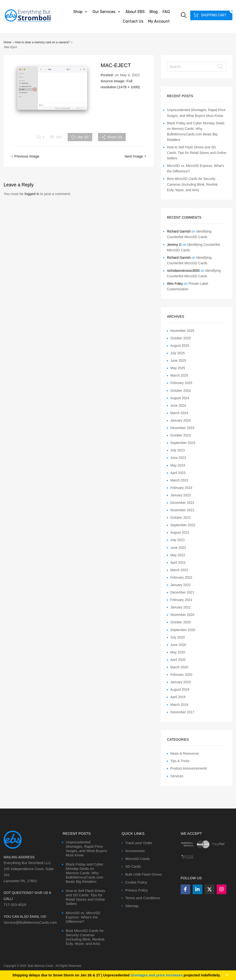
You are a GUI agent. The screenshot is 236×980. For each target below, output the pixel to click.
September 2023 (183, 443)
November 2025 (182, 331)
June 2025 (178, 360)
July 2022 (177, 540)
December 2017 (182, 712)
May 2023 (178, 465)
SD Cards (133, 866)
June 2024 (178, 405)
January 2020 (180, 682)
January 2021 (180, 607)
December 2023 (182, 428)
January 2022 (180, 585)
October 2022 (180, 518)
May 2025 (178, 368)
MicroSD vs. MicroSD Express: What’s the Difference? (83, 917)
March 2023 (179, 480)
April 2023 (178, 473)
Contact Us (133, 21)
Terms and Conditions (143, 898)
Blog (154, 12)
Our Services (107, 12)
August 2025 (180, 346)
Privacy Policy (136, 890)
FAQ (166, 12)
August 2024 (180, 398)
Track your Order (139, 843)
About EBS (135, 12)
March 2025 (179, 375)
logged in (32, 194)
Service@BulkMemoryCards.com (30, 922)
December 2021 (182, 592)
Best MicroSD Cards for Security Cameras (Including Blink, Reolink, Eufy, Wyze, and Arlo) (193, 184)
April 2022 (178, 563)
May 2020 (178, 652)
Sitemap (132, 906)
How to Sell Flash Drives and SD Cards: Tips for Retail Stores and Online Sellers (197, 153)
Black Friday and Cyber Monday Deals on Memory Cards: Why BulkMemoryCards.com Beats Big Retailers (85, 873)
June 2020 (178, 645)
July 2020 (177, 637)
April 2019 (178, 697)
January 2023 (180, 495)
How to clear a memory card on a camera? (42, 42)
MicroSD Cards (138, 859)
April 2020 (178, 660)
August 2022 (180, 532)
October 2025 (180, 338)
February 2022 (181, 577)
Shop (80, 12)
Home (7, 42)
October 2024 (180, 391)
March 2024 (179, 413)
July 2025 (177, 353)
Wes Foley (175, 284)
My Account (159, 21)
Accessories (135, 851)
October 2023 (180, 435)
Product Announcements (189, 768)
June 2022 (178, 548)
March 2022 (179, 570)
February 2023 (181, 488)
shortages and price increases (157, 975)
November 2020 (182, 615)
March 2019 (179, 705)
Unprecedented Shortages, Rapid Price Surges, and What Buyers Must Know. (86, 849)
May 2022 (178, 555)
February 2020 (181, 675)
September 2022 (183, 525)
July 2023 (177, 450)
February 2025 (181, 383)
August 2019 (180, 689)
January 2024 (180, 420)
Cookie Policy (136, 882)
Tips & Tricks (180, 761)
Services (177, 776)
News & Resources (185, 753)
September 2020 (183, 630)
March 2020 (179, 667)
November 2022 (182, 510)
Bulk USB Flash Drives (144, 874)
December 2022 (182, 503)
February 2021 (181, 600)
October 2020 (180, 622)
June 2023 (178, 458)
